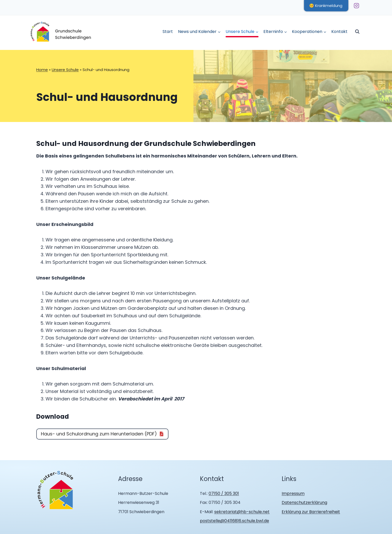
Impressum (293, 493)
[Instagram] (356, 6)
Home (42, 70)
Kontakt (339, 32)
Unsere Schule (65, 70)
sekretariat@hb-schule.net (242, 512)
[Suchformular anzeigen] (357, 32)
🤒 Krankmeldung (326, 6)
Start (168, 32)
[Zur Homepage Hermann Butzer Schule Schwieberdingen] (56, 490)
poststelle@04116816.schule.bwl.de (234, 521)
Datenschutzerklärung (304, 502)
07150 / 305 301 (224, 493)
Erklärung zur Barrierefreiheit (311, 512)
